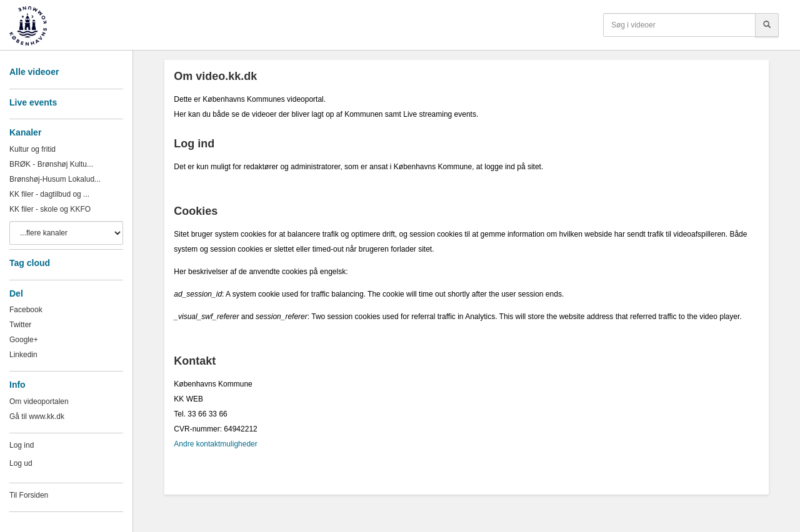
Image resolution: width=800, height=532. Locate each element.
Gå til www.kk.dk (37, 416)
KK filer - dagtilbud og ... (49, 194)
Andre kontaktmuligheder (215, 444)
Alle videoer (34, 72)
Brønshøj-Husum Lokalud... (55, 179)
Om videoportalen (39, 401)
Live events (33, 102)
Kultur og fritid (32, 149)
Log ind (22, 445)
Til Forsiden (29, 495)
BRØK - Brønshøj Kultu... (51, 164)
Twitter (20, 325)
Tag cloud (30, 263)
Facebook (26, 310)
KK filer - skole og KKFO (50, 209)
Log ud (21, 463)
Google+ (24, 340)
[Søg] (767, 25)
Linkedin (23, 355)
